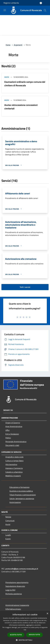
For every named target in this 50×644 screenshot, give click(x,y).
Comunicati (10, 521)
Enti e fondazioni (12, 434)
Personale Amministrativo (16, 442)
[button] (25, 640)
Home (8, 45)
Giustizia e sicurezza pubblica (21, 491)
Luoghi (8, 535)
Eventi (8, 539)
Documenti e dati (12, 445)
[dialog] (25, 628)
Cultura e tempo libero (14, 461)
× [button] (47, 614)
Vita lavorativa (11, 464)
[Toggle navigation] (5, 10)
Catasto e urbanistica (14, 472)
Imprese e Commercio (14, 468)
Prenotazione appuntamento (17, 582)
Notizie (8, 517)
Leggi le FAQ (10, 590)
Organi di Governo (13, 423)
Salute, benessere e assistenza (22, 499)
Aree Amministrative (14, 426)
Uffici (8, 430)
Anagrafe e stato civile (14, 457)
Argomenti (18, 45)
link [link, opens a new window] (25, 630)
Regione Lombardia (11, 3)
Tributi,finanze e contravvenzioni (23, 495)
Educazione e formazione (19, 487)
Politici (8, 438)
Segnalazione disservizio (15, 586)
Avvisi (7, 77)
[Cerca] (45, 10)
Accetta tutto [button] (16, 635)
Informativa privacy (13, 609)
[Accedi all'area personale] (41, 3)
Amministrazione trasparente (17, 605)
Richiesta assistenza (14, 594)
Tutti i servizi (25, 287)
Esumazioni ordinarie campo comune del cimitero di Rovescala (25, 84)
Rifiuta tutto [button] (34, 635)
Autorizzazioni (15, 502)
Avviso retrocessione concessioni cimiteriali (21, 107)
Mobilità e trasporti (13, 476)
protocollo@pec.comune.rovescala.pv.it (22, 569)
